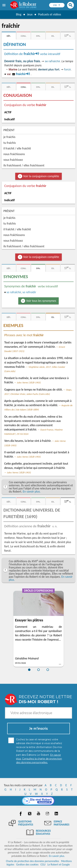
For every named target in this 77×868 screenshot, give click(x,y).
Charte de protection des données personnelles (33, 861)
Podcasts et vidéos (50, 14)
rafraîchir (14, 292)
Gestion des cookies (27, 864)
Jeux (30, 14)
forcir (67, 69)
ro (14, 74)
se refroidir (29, 292)
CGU (43, 864)
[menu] (4, 5)
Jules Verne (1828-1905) (29, 383)
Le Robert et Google (59, 864)
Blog (19, 14)
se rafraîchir (52, 61)
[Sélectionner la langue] (57, 5)
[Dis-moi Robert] (39, 801)
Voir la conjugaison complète (41, 176)
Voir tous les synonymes (41, 301)
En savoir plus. (32, 491)
